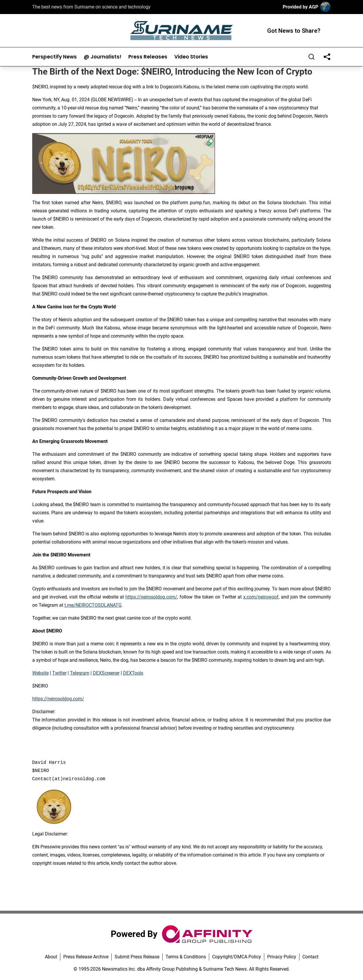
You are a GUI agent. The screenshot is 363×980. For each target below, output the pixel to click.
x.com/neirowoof (261, 597)
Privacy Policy (282, 957)
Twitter (59, 673)
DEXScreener (106, 673)
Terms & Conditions (186, 957)
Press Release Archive (86, 957)
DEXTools (133, 673)
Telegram (80, 673)
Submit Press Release (137, 957)
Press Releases (148, 57)
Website (40, 673)
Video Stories (191, 57)
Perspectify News (54, 57)
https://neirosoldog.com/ (151, 597)
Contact (310, 957)
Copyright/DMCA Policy (237, 957)
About (51, 957)
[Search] (311, 57)
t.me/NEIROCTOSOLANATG (93, 605)
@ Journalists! (103, 57)
